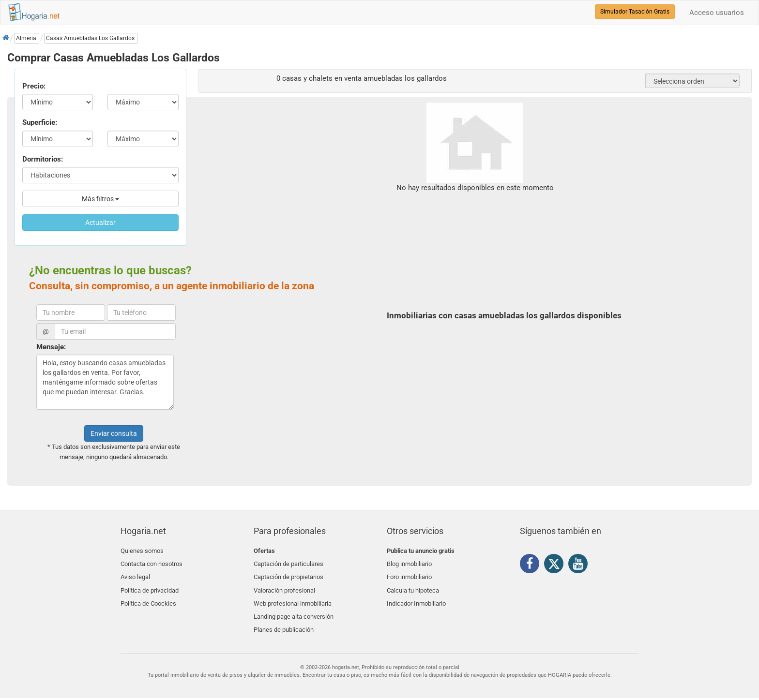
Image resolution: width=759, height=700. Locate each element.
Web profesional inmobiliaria (293, 597)
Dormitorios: (43, 159)
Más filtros (100, 199)
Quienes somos (142, 551)
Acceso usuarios (717, 13)
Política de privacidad (150, 585)
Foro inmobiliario (409, 574)
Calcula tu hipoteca (413, 585)
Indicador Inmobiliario (416, 597)
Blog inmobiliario (409, 562)
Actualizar (100, 223)
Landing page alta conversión (294, 608)
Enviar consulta (114, 433)
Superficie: (40, 122)
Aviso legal (135, 574)
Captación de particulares (288, 562)
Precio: (34, 86)
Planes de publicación (284, 619)
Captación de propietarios (288, 574)
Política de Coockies (148, 597)
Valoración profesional (284, 585)
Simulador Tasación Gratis (635, 12)
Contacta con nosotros (152, 562)
